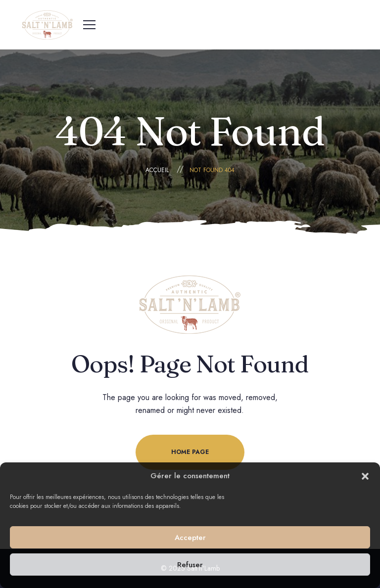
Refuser (190, 565)
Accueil (157, 170)
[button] (365, 476)
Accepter (190, 538)
